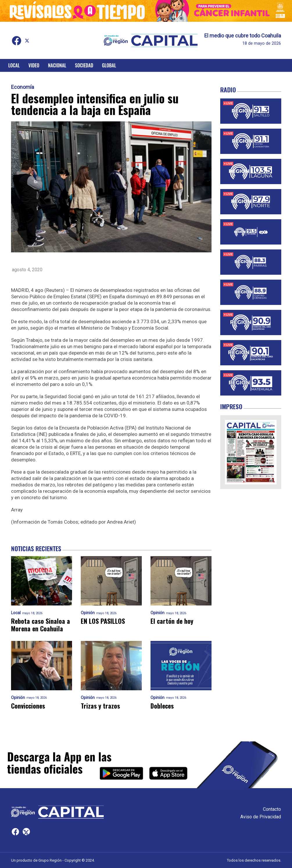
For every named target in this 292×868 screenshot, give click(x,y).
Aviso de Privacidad (261, 817)
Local (14, 65)
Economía (23, 87)
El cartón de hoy (172, 621)
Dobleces (162, 706)
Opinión (88, 613)
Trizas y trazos (100, 706)
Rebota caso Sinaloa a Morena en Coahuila (41, 625)
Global (109, 65)
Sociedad (84, 65)
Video (34, 65)
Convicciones (28, 706)
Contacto (272, 809)
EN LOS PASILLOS (103, 621)
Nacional (57, 65)
